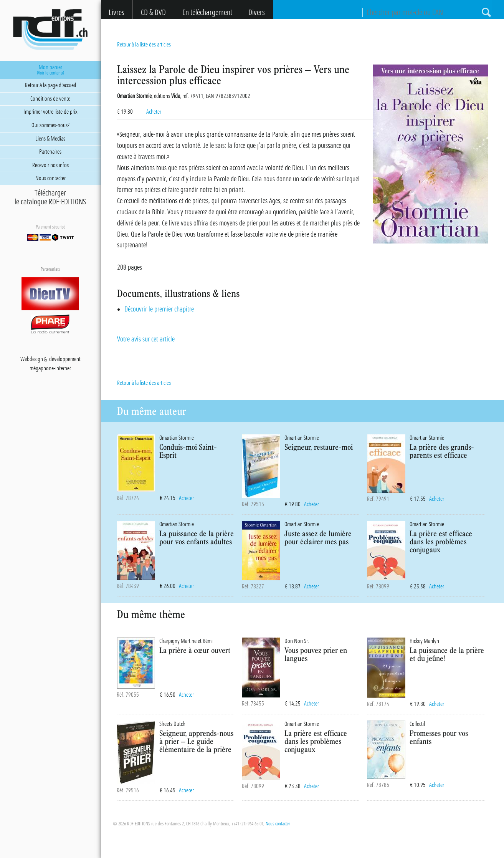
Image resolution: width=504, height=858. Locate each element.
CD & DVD (153, 12)
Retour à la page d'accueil (50, 85)
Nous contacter (278, 824)
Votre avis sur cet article (146, 339)
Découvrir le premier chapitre (159, 309)
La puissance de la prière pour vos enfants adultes (197, 537)
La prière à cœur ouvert (195, 650)
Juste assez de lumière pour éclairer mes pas (318, 537)
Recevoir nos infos (50, 165)
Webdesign (32, 359)
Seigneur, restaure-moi (319, 447)
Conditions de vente (50, 99)
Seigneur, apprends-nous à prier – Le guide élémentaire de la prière (196, 741)
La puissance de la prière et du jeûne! (447, 654)
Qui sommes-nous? (50, 125)
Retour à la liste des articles (144, 45)
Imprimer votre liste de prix (50, 112)
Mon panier (50, 70)
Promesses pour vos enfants (439, 737)
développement (65, 359)
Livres (116, 12)
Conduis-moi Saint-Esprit (188, 451)
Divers (257, 12)
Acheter (154, 112)
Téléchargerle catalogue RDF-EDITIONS (50, 197)
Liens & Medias (50, 139)
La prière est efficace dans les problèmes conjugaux (441, 541)
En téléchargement (207, 12)
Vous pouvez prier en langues (316, 654)
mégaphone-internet (50, 369)
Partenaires (50, 152)
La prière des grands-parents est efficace (442, 451)
